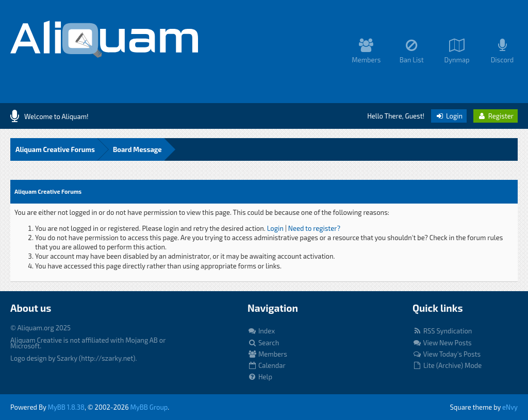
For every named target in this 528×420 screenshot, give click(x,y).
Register (496, 116)
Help (260, 377)
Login (449, 116)
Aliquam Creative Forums (55, 149)
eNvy (510, 407)
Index (261, 331)
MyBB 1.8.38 (66, 407)
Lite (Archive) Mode (447, 365)
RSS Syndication (442, 331)
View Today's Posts (447, 354)
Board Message (137, 149)
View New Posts (442, 343)
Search (263, 343)
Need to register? (314, 228)
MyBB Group (149, 407)
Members (267, 354)
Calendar (267, 365)
